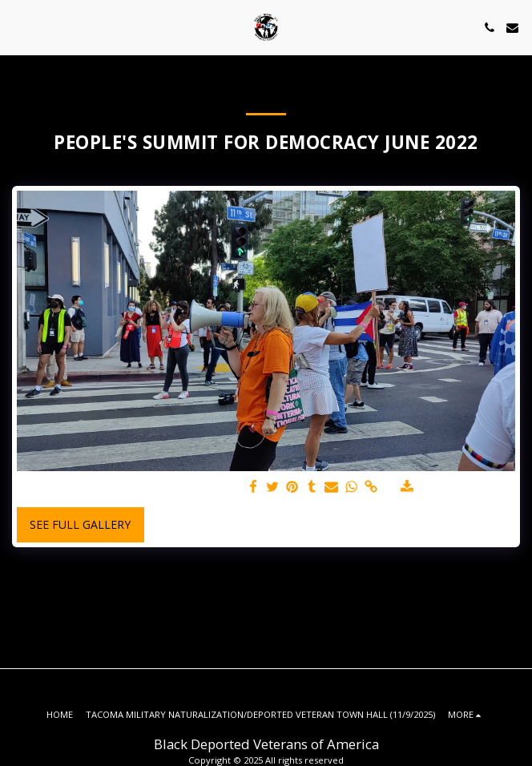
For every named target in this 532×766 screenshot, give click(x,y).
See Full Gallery (80, 524)
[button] (18, 27)
